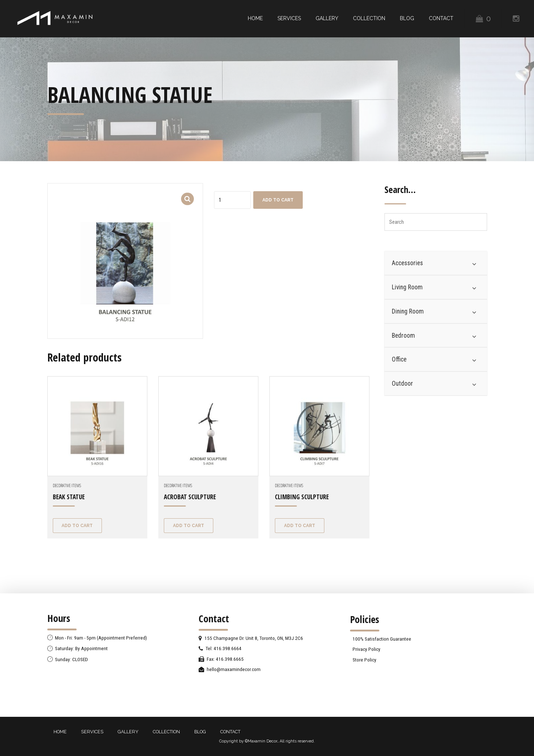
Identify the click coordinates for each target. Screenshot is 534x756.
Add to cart (278, 200)
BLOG (407, 18)
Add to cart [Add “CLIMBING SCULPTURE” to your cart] (300, 526)
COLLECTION (369, 18)
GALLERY (327, 18)
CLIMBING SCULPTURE (302, 497)
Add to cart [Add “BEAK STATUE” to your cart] (77, 526)
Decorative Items (67, 486)
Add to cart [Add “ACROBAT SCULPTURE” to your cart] (189, 526)
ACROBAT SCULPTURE (190, 497)
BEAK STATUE (69, 497)
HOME (255, 18)
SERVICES (289, 18)
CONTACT (441, 18)
